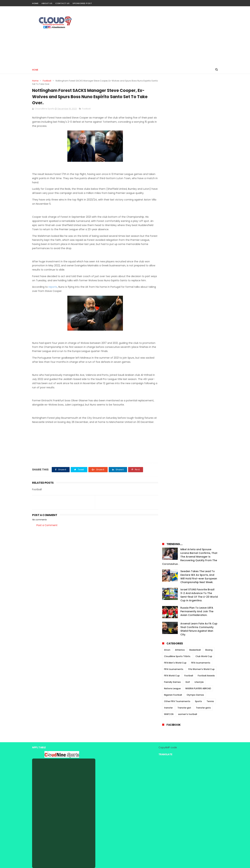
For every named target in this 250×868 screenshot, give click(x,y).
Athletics (180, 197)
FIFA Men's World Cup (175, 210)
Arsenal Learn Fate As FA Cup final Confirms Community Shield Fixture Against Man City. (199, 176)
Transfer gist (184, 255)
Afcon (167, 197)
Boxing (209, 197)
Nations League (172, 236)
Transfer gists (203, 255)
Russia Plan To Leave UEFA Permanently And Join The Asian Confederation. (197, 159)
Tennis (210, 249)
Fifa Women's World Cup (201, 216)
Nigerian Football (173, 242)
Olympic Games (195, 242)
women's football (188, 261)
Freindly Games (172, 229)
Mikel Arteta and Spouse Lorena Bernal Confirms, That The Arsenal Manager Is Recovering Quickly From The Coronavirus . (190, 104)
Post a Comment (47, 530)
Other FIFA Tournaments (177, 249)
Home (35, 3)
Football (47, 81)
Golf (188, 229)
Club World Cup (204, 204)
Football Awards (206, 223)
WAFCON (169, 261)
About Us (47, 3)
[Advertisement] (155, 36)
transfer (168, 255)
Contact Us (62, 3)
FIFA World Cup (172, 223)
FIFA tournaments (201, 210)
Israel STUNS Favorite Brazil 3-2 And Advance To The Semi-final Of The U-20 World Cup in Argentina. (199, 142)
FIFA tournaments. (174, 216)
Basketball (195, 197)
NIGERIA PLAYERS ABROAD (198, 236)
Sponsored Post (82, 3)
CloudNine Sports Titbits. (177, 204)
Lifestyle (199, 229)
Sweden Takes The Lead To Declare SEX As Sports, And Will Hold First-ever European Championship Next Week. (199, 124)
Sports (198, 249)
